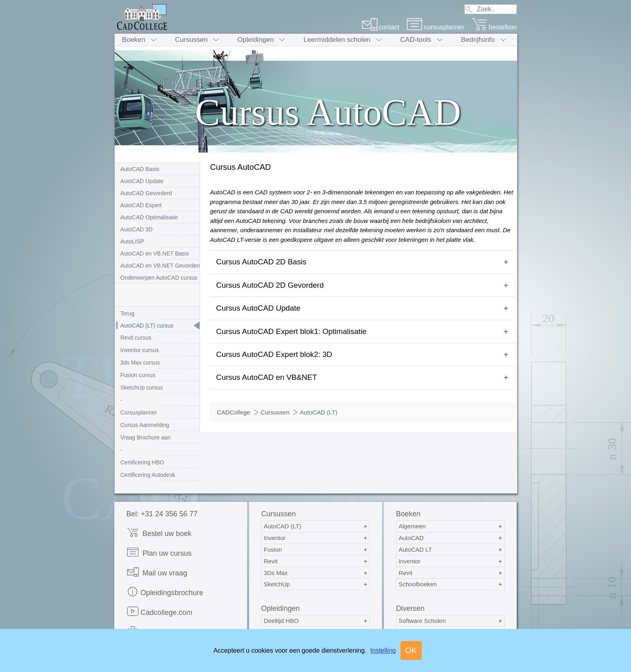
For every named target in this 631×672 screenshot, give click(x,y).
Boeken (134, 40)
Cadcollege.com (159, 611)
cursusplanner (435, 27)
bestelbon (494, 27)
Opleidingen (256, 40)
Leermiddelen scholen (337, 40)
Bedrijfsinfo (478, 40)
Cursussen (191, 40)
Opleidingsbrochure (165, 592)
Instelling (383, 650)
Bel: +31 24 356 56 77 (162, 514)
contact (380, 27)
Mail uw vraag (157, 572)
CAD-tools (416, 40)
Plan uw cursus (159, 552)
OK (411, 650)
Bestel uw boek (159, 533)
